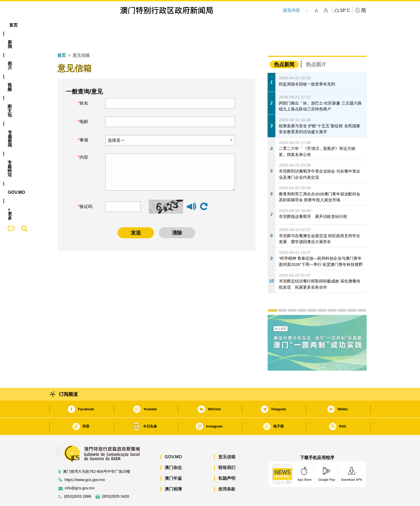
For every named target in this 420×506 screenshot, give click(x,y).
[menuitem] (82, 25)
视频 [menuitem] (122, 25)
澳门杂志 (173, 451)
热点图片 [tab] (316, 48)
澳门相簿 (173, 473)
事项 (84, 124)
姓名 (84, 87)
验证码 (86, 190)
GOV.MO (173, 440)
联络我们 (227, 451)
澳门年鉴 (173, 462)
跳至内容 (291, 10)
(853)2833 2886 (78, 480)
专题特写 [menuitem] (196, 25)
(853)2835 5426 (116, 480)
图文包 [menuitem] (143, 25)
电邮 (84, 105)
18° (345, 10)
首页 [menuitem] (63, 25)
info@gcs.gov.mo (80, 472)
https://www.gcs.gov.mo (85, 464)
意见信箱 (227, 440)
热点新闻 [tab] (284, 48)
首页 (62, 39)
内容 (84, 141)
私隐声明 (227, 462)
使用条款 (227, 473)
